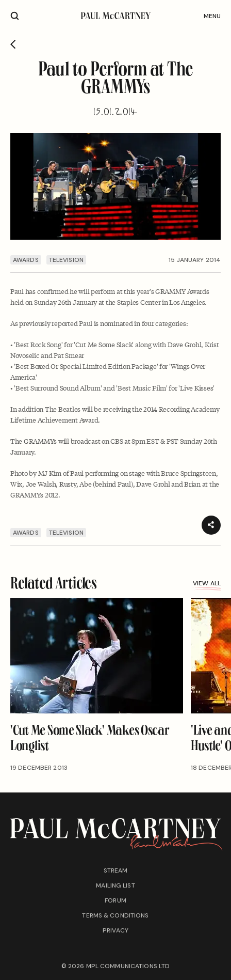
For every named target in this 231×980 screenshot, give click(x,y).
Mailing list (115, 885)
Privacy (115, 930)
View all (207, 585)
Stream (116, 870)
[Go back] (13, 44)
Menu (212, 16)
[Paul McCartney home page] (115, 16)
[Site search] (15, 16)
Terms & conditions (115, 915)
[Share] (211, 525)
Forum (115, 900)
